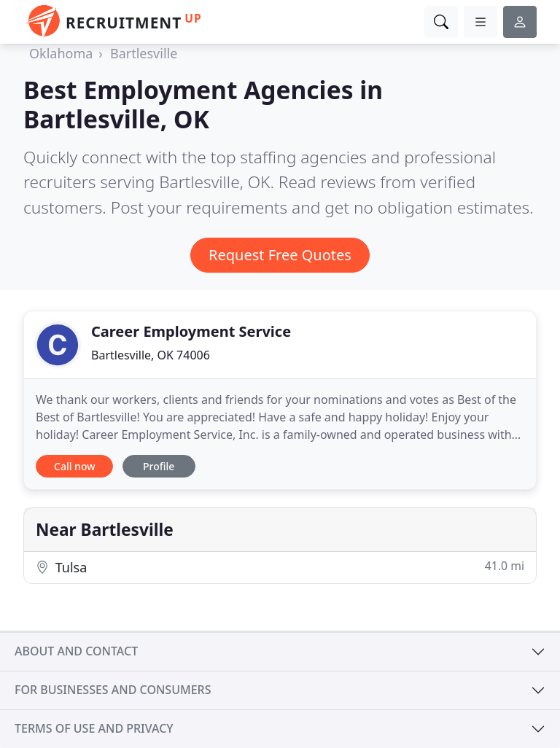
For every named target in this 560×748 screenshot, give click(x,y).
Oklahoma (61, 53)
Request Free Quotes (280, 255)
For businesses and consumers (113, 690)
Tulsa (280, 567)
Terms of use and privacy (94, 728)
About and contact (76, 651)
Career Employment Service (191, 331)
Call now (74, 466)
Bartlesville (144, 53)
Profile (159, 466)
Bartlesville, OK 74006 (151, 355)
